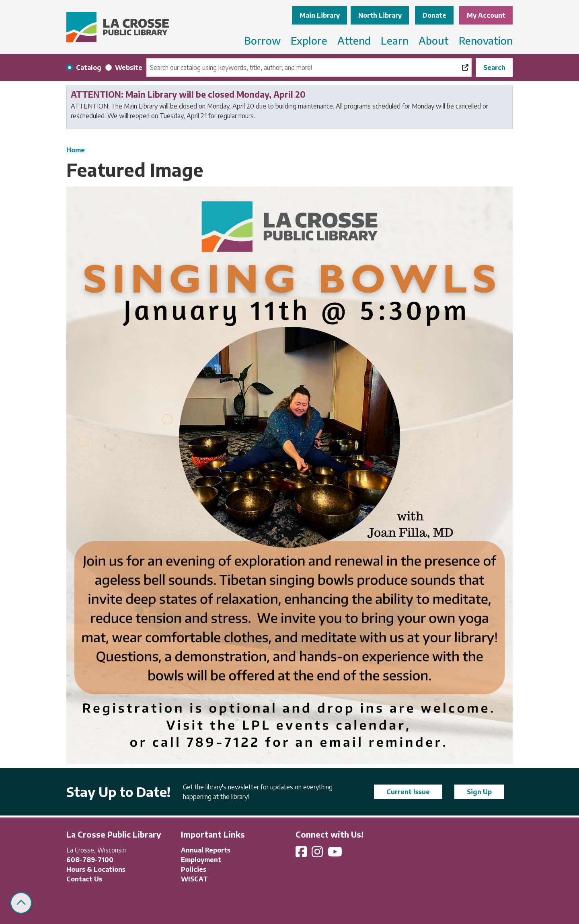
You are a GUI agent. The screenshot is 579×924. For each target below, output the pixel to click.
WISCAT (194, 879)
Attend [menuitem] (354, 40)
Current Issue (408, 792)
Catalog (89, 68)
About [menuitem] (434, 40)
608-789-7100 (90, 860)
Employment (201, 860)
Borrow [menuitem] (262, 40)
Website (129, 68)
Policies (194, 869)
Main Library (320, 15)
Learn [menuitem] (395, 40)
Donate (434, 15)
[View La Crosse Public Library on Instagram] (318, 854)
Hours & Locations (96, 869)
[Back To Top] (21, 903)
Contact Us (84, 879)
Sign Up (479, 792)
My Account (486, 15)
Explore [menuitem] (309, 40)
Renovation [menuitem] (486, 40)
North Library (380, 15)
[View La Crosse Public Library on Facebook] (302, 854)
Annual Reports (206, 850)
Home (76, 150)
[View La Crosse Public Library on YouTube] (336, 854)
